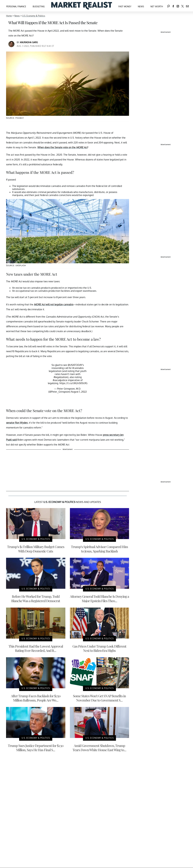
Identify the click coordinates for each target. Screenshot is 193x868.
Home (9, 16)
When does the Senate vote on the (62, 147)
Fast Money (125, 6)
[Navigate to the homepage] (82, 6)
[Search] (169, 6)
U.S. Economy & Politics (34, 16)
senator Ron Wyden (17, 423)
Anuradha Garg (29, 42)
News (141, 6)
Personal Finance (16, 6)
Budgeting (39, 6)
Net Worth (157, 6)
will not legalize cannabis (54, 304)
